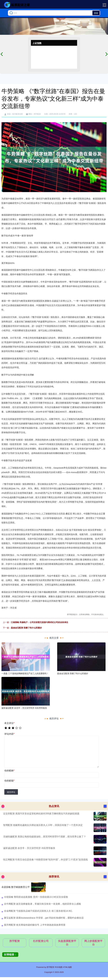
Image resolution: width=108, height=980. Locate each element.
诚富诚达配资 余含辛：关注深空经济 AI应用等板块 (29, 848)
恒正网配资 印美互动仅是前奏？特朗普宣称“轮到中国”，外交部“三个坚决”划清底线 (45, 860)
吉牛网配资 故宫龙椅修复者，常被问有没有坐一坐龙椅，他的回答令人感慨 (42, 904)
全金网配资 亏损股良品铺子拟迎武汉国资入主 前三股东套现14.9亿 (38, 911)
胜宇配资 (15, 941)
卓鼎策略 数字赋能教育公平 (16, 887)
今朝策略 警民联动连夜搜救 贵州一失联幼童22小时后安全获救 (36, 897)
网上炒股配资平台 (93, 943)
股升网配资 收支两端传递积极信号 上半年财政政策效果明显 (35, 925)
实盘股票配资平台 (67, 943)
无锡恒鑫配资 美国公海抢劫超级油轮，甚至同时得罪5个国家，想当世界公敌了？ (45, 837)
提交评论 (11, 792)
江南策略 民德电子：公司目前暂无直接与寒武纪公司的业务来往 (40, 622)
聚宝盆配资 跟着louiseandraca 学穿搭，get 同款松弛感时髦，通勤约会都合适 (44, 918)
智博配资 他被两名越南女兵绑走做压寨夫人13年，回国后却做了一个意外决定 (43, 825)
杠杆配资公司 (41, 941)
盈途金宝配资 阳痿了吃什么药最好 (26, 628)
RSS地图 (59, 967)
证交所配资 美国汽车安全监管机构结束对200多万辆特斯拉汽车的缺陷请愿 (41, 814)
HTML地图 (67, 967)
